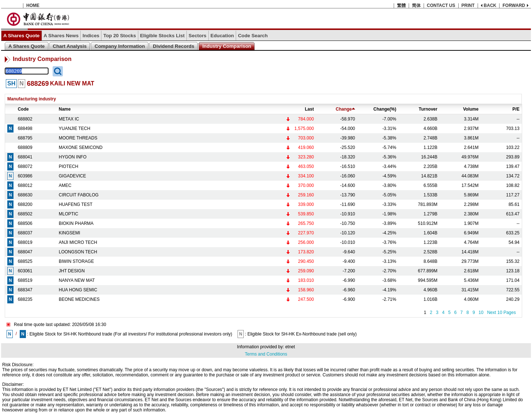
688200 (25, 204)
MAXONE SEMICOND (81, 147)
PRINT (468, 5)
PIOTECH (68, 166)
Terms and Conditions (266, 354)
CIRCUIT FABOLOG (79, 195)
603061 (25, 271)
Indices (91, 36)
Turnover (428, 109)
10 (481, 312)
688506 (25, 223)
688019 (25, 242)
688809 (25, 147)
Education (222, 36)
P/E (516, 109)
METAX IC (69, 119)
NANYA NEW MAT (77, 280)
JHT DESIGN (72, 271)
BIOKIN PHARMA (76, 223)
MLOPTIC (68, 214)
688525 (25, 261)
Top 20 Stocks (119, 36)
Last (310, 109)
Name (65, 109)
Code (23, 109)
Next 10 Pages (502, 312)
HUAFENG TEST (76, 204)
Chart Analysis (70, 46)
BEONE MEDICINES (79, 299)
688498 (25, 129)
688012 (25, 185)
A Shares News (61, 36)
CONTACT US (441, 5)
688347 (25, 290)
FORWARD (514, 5)
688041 (25, 157)
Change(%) (385, 109)
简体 (416, 5)
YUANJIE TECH (74, 129)
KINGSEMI (70, 233)
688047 (25, 252)
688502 (25, 214)
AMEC (65, 185)
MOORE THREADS (78, 138)
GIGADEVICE (72, 176)
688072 (25, 166)
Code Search (253, 36)
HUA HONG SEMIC (78, 290)
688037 (25, 233)
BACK (490, 5)
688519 (25, 280)
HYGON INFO (73, 157)
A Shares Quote (22, 36)
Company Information (120, 46)
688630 (25, 195)
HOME (33, 5)
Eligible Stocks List (162, 36)
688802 (25, 119)
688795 (25, 138)
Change (345, 109)
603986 (25, 176)
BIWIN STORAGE (76, 261)
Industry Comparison (227, 46)
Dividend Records (174, 46)
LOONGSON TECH (78, 252)
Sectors (198, 36)
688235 (25, 299)
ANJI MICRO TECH (78, 242)
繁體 (401, 5)
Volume (471, 109)
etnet (290, 347)
